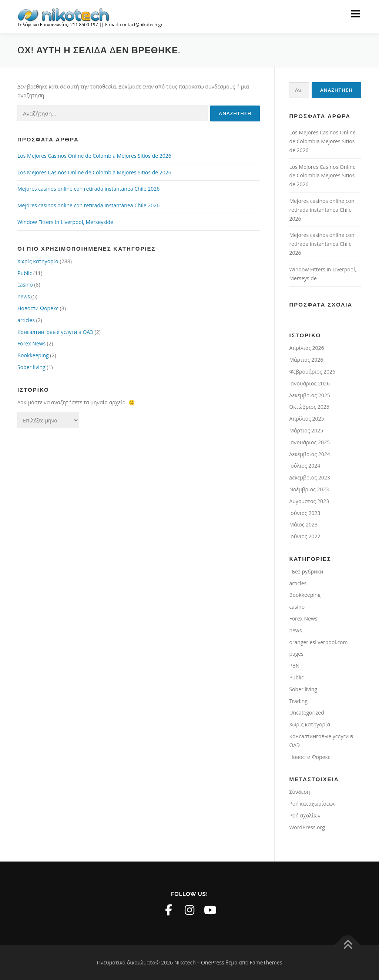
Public (25, 273)
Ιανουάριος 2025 (309, 442)
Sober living (31, 367)
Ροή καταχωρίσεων (312, 804)
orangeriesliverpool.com (318, 642)
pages (296, 654)
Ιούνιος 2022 (305, 536)
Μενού (355, 14)
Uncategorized (306, 713)
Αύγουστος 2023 (309, 501)
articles (26, 320)
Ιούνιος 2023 (305, 513)
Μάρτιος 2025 (306, 430)
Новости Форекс (38, 308)
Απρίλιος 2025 (306, 419)
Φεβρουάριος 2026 (312, 372)
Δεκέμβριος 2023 (309, 477)
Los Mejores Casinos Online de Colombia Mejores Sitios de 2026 (94, 156)
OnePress (213, 962)
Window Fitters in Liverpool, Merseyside (65, 222)
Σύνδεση (299, 792)
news (24, 296)
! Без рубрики (306, 571)
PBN (294, 665)
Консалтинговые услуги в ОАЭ (55, 332)
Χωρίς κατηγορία (38, 261)
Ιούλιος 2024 (305, 466)
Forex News (31, 343)
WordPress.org (307, 827)
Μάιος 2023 (303, 524)
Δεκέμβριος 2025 (309, 395)
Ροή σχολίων (305, 815)
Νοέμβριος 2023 (309, 489)
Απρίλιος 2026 (306, 348)
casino (25, 285)
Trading (298, 701)
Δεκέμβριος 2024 (309, 454)
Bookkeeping (33, 355)
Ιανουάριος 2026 (309, 383)
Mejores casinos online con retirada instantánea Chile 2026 (88, 189)
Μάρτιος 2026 (306, 360)
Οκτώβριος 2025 (309, 407)
